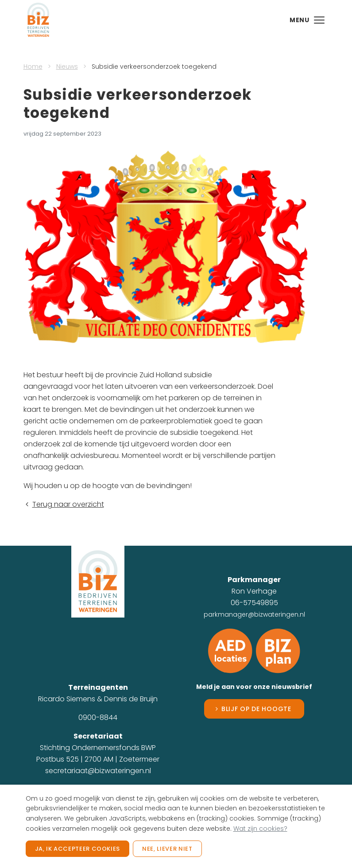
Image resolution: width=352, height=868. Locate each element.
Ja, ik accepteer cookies (78, 849)
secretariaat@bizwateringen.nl (98, 771)
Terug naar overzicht (64, 504)
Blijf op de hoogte (256, 709)
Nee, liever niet (167, 849)
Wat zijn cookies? (260, 829)
